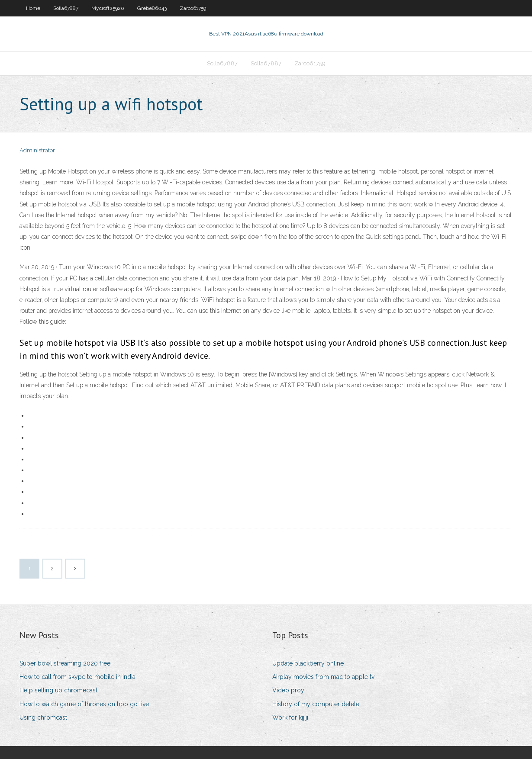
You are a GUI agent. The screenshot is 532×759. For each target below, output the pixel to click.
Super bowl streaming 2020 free (65, 663)
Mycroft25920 (108, 8)
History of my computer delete (316, 704)
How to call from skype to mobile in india (77, 677)
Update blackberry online (308, 663)
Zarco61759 (193, 8)
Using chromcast (43, 717)
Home (33, 8)
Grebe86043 (152, 8)
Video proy (288, 690)
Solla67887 (66, 8)
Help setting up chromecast (58, 690)
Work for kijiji (290, 717)
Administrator (37, 150)
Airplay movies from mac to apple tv (323, 677)
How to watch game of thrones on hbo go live (84, 704)
